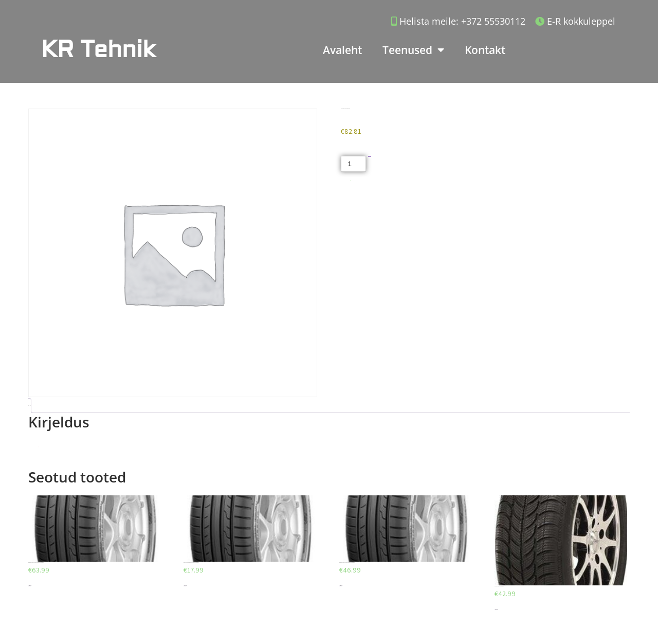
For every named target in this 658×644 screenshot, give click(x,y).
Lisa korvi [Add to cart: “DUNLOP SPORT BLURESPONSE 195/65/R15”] (185, 586)
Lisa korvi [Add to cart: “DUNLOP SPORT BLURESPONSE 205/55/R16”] (30, 586)
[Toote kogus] (353, 164)
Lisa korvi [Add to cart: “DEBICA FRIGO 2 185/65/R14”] (496, 609)
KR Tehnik (98, 50)
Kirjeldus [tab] (29, 406)
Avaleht (342, 50)
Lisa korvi (370, 157)
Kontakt (485, 50)
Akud (351, 180)
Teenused (413, 50)
